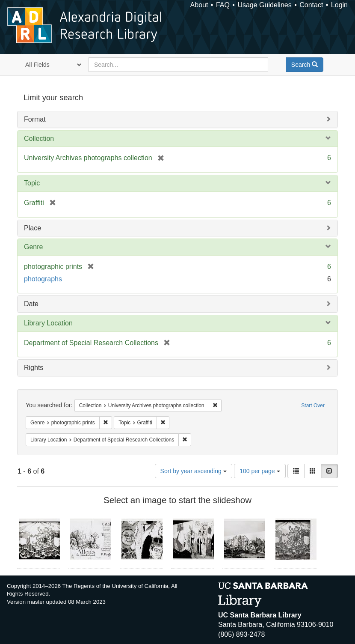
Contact (311, 5)
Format (35, 119)
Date (31, 304)
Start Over (313, 405)
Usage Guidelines (264, 5)
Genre (33, 247)
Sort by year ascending (194, 471)
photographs (43, 279)
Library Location (48, 323)
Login (339, 5)
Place (33, 228)
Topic (32, 183)
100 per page (260, 471)
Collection (39, 139)
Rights (34, 368)
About (199, 5)
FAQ (223, 5)
